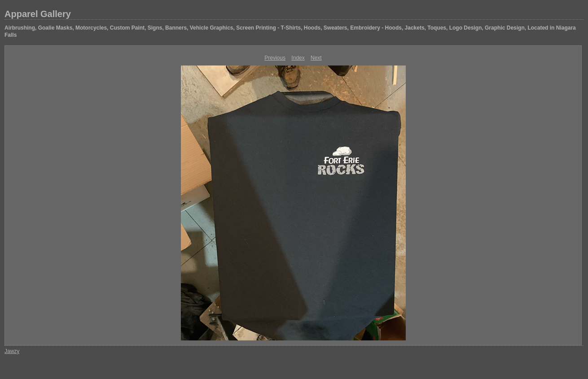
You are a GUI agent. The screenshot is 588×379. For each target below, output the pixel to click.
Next (316, 58)
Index (298, 58)
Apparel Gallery (38, 14)
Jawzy (12, 351)
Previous (275, 58)
